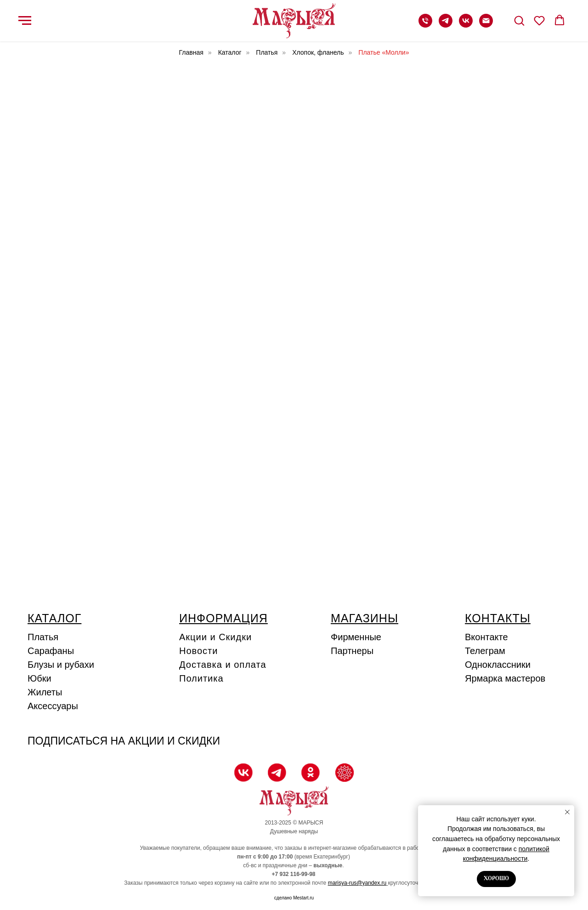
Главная (191, 52)
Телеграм (485, 651)
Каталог (230, 52)
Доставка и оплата (223, 665)
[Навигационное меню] (25, 21)
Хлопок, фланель (318, 52)
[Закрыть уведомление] (567, 812)
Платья (267, 52)
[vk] (466, 25)
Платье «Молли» (384, 52)
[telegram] (446, 25)
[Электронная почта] (486, 25)
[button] (519, 20)
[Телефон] (425, 25)
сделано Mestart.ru (294, 898)
